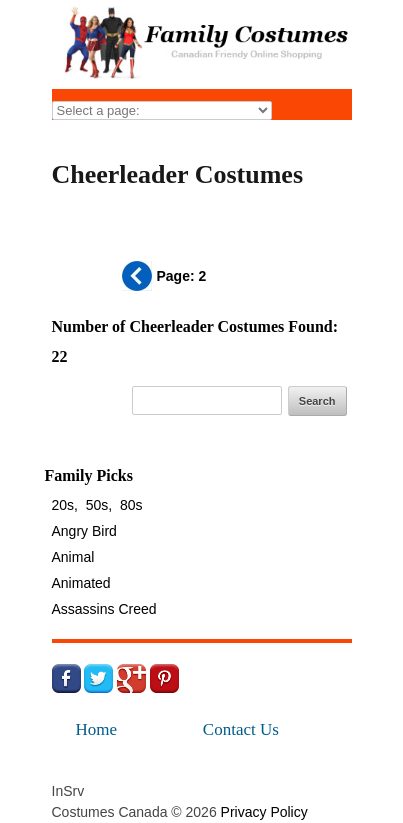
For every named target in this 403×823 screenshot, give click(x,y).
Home (97, 729)
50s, (99, 505)
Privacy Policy (264, 812)
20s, (65, 505)
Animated (81, 583)
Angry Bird (84, 531)
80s (131, 505)
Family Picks (89, 475)
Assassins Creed (104, 609)
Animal (73, 557)
